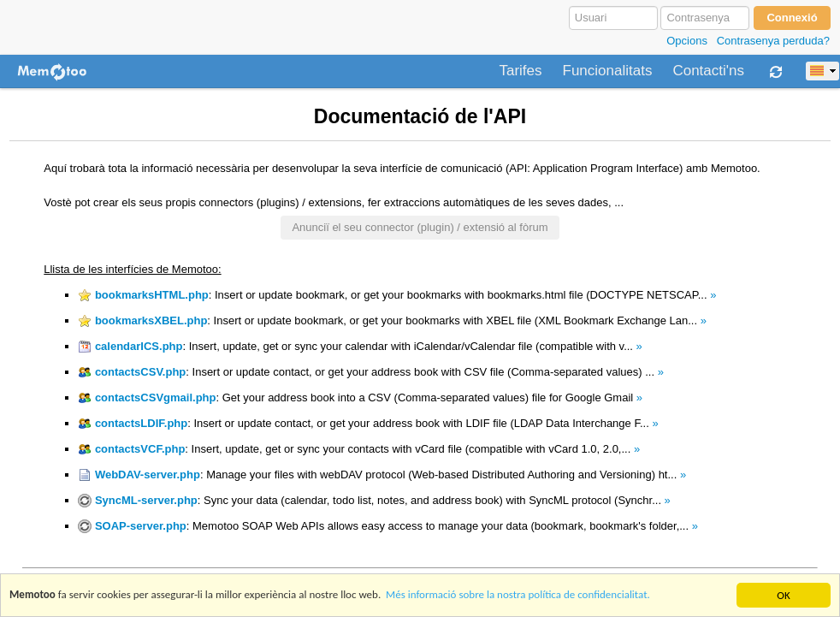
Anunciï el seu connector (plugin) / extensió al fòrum (420, 227)
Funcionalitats (608, 71)
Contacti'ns (708, 71)
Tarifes (520, 71)
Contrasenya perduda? (773, 41)
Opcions (687, 41)
